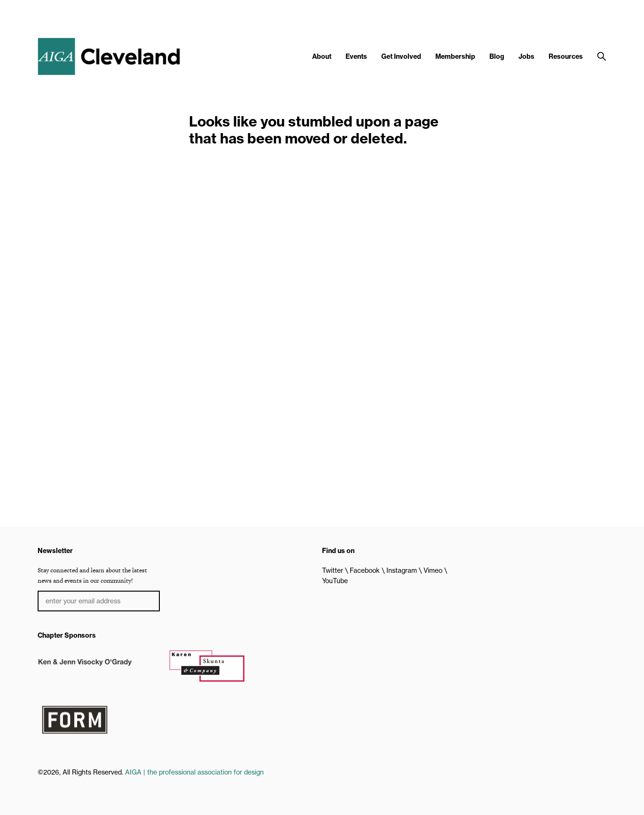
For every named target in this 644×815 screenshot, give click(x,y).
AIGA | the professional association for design (194, 772)
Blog (497, 56)
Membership (455, 56)
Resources (566, 56)
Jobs (526, 56)
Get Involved (401, 56)
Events (356, 56)
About (322, 56)
